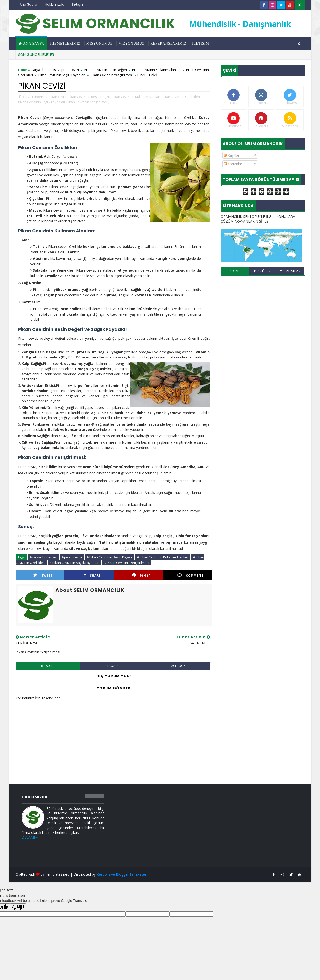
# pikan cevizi (72, 557)
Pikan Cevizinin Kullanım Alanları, (136, 97)
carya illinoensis (44, 70)
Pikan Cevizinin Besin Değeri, (89, 97)
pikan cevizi (70, 70)
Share (92, 575)
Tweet (43, 575)
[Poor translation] (18, 907)
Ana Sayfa (28, 4)
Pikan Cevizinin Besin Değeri (106, 70)
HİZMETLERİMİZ (65, 44)
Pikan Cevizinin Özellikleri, (181, 97)
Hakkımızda (55, 4)
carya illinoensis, (35, 97)
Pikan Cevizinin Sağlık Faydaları (62, 75)
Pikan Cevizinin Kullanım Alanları (156, 70)
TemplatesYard (57, 874)
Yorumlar (233, 164)
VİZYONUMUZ (132, 44)
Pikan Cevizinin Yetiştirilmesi (112, 75)
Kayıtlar (232, 155)
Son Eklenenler (235, 272)
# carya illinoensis (43, 557)
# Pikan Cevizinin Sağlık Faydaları (75, 563)
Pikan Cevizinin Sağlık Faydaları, (42, 102)
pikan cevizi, (58, 97)
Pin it (141, 575)
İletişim (78, 4)
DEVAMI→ (30, 837)
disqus (113, 666)
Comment (191, 575)
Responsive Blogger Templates (122, 874)
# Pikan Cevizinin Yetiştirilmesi (127, 563)
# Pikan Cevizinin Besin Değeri (109, 557)
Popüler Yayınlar (262, 272)
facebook (178, 666)
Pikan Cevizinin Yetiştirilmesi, (88, 102)
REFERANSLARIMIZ (168, 44)
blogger (48, 666)
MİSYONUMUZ (100, 44)
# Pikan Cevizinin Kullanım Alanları (162, 557)
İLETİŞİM (201, 44)
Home (22, 70)
